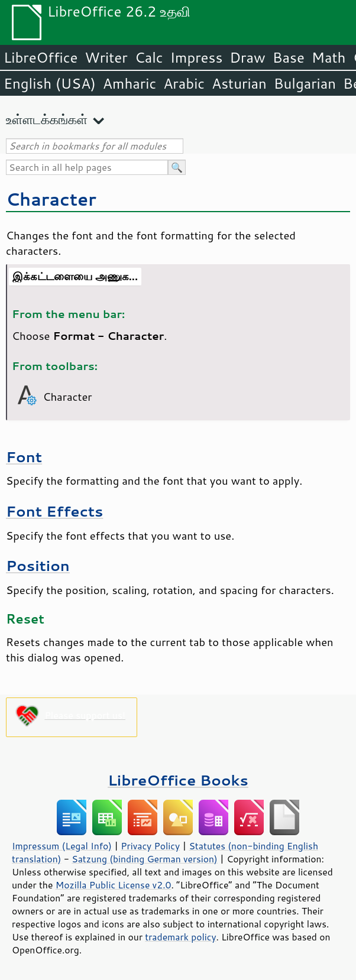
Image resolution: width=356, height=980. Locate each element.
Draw (247, 57)
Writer (106, 57)
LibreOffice (41, 57)
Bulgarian (305, 83)
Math (329, 57)
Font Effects (54, 511)
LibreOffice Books (178, 780)
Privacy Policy (150, 846)
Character (51, 199)
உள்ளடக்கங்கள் (47, 119)
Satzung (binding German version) (145, 859)
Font (24, 457)
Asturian (239, 83)
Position (38, 565)
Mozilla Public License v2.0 (114, 885)
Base (289, 57)
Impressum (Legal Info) (62, 846)
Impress (197, 57)
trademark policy (180, 937)
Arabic (184, 83)
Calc (149, 57)
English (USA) (50, 83)
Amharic (130, 83)
